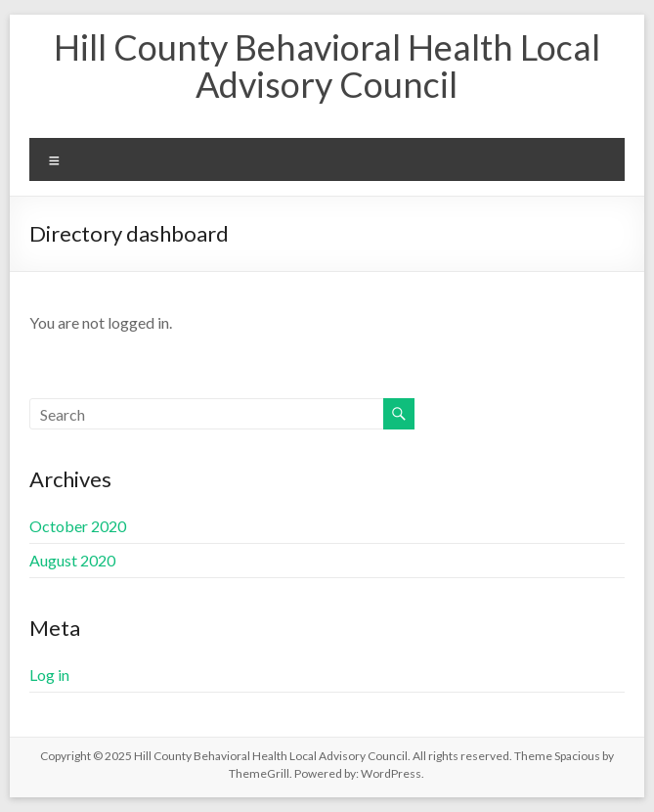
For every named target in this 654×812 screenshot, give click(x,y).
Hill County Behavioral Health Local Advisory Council (327, 66)
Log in (49, 675)
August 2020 (72, 560)
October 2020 (78, 526)
